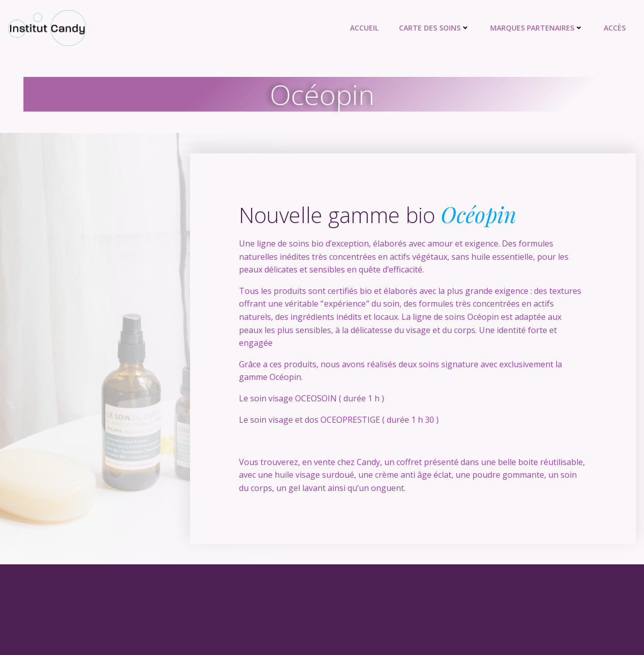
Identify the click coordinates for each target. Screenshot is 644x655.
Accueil (364, 28)
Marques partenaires (537, 28)
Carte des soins (434, 28)
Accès (615, 28)
